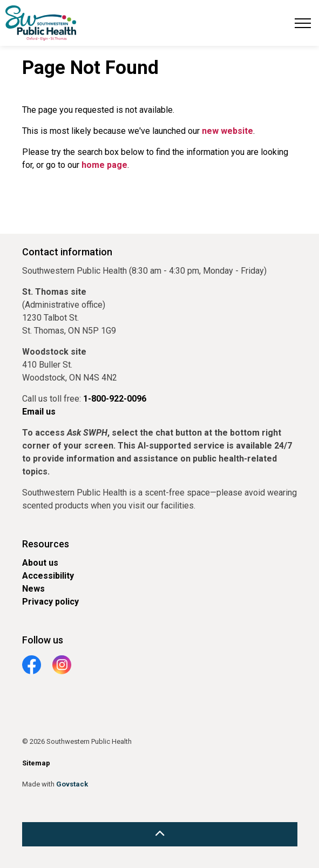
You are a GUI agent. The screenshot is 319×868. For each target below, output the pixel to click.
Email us (39, 412)
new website (228, 131)
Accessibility (48, 576)
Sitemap (36, 763)
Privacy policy (50, 602)
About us (40, 563)
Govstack (72, 784)
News (33, 589)
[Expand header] (303, 23)
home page (104, 165)
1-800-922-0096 (115, 399)
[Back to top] (160, 834)
